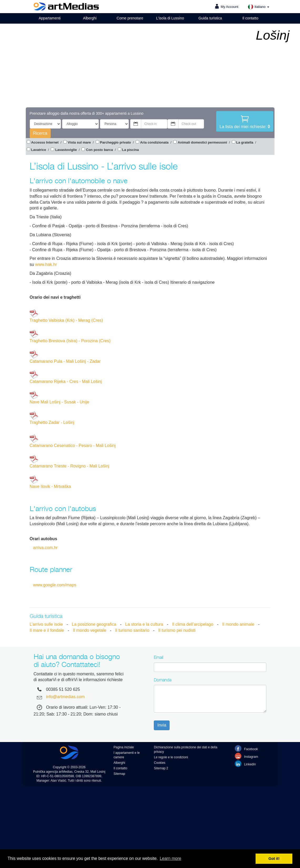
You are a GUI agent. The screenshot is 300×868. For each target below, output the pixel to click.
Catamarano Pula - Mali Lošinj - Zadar (65, 357)
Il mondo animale (238, 624)
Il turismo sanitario (132, 630)
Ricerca (40, 133)
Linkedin (245, 764)
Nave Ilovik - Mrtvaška (50, 482)
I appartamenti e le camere (127, 755)
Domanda (163, 680)
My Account (229, 7)
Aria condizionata (154, 142)
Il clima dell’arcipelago (193, 624)
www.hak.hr (46, 264)
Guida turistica (210, 18)
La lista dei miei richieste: (245, 122)
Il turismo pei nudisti (177, 630)
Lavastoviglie (66, 150)
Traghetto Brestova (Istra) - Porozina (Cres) (70, 336)
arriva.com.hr (45, 548)
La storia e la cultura (144, 624)
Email (159, 657)
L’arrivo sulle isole (46, 624)
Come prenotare (130, 18)
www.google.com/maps (55, 585)
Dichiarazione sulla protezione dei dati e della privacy (185, 749)
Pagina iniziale (124, 747)
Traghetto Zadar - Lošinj (52, 418)
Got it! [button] (274, 859)
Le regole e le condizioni (171, 757)
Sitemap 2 (161, 768)
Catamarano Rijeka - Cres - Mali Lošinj (66, 377)
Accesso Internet (45, 142)
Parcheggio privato (115, 142)
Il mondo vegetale (89, 630)
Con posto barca (100, 150)
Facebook (246, 748)
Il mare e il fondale (47, 630)
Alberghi (90, 18)
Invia (162, 725)
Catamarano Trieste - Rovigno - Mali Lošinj (70, 462)
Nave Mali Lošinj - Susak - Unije (60, 398)
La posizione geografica (94, 624)
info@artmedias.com (65, 697)
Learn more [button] (170, 858)
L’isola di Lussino (170, 18)
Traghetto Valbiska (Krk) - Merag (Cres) (66, 316)
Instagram (246, 756)
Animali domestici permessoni (202, 142)
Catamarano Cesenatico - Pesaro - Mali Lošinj (73, 441)
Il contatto (250, 18)
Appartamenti (50, 18)
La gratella (245, 142)
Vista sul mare (79, 142)
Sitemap (119, 774)
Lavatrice (39, 150)
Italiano (258, 7)
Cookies (159, 763)
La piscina (130, 150)
